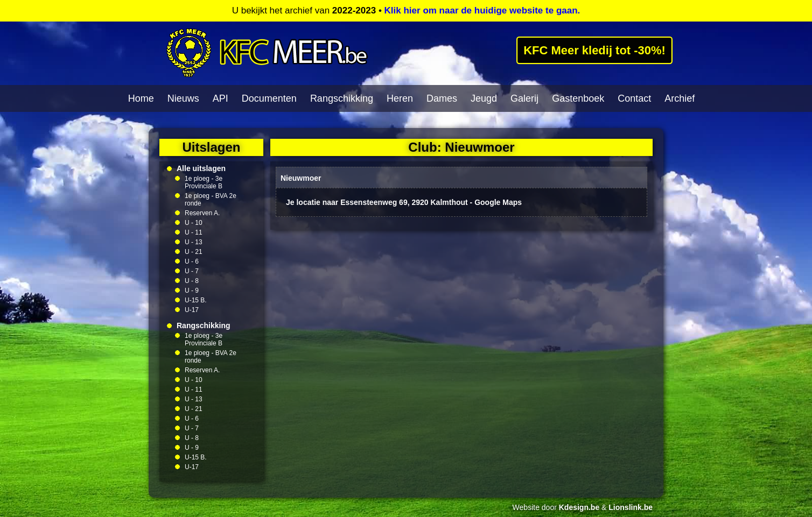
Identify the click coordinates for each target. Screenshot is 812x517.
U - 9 (192, 291)
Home (141, 98)
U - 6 (192, 261)
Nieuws (183, 98)
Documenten (269, 98)
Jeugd (484, 98)
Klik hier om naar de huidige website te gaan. (482, 10)
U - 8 (192, 281)
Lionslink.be (631, 507)
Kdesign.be (579, 507)
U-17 (192, 310)
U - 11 (194, 232)
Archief (680, 98)
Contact (634, 98)
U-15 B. (196, 300)
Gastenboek (578, 98)
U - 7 (192, 271)
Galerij (524, 98)
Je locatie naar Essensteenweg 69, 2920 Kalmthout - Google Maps (404, 202)
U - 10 (194, 223)
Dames (442, 98)
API (220, 98)
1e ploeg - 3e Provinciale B (204, 182)
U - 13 (194, 242)
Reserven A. (202, 213)
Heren (400, 98)
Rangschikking (342, 98)
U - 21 (194, 252)
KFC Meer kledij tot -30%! (594, 50)
